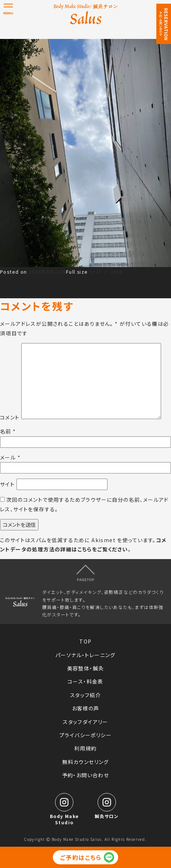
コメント (10, 417)
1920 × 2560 (106, 272)
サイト (7, 484)
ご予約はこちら (81, 857)
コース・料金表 (85, 681)
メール (10, 457)
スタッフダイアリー (85, 722)
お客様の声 (86, 708)
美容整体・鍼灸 (86, 668)
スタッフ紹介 (85, 695)
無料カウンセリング (85, 762)
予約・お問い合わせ (86, 775)
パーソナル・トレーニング (85, 655)
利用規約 (85, 748)
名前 (8, 431)
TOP (85, 641)
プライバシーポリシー (85, 735)
